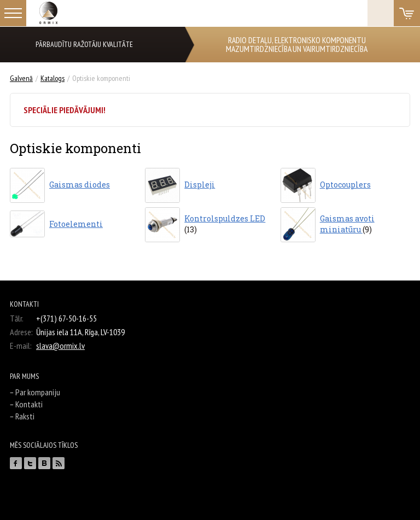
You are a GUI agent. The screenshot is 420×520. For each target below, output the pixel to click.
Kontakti (29, 404)
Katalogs (52, 78)
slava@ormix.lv (60, 346)
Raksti (25, 416)
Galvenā (21, 78)
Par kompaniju (38, 392)
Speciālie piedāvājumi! (65, 110)
